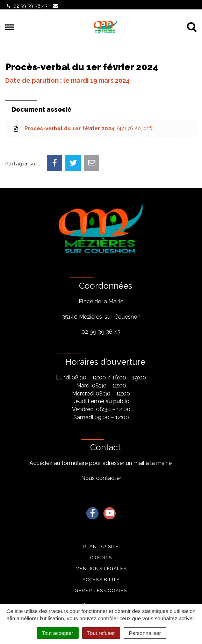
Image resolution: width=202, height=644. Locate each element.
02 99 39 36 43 (101, 332)
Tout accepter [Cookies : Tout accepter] (58, 633)
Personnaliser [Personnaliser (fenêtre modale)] (145, 633)
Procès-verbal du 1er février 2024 (82, 128)
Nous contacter (101, 478)
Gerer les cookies (101, 590)
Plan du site (101, 546)
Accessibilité (101, 580)
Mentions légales (101, 568)
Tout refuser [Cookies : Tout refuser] (101, 633)
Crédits (101, 558)
